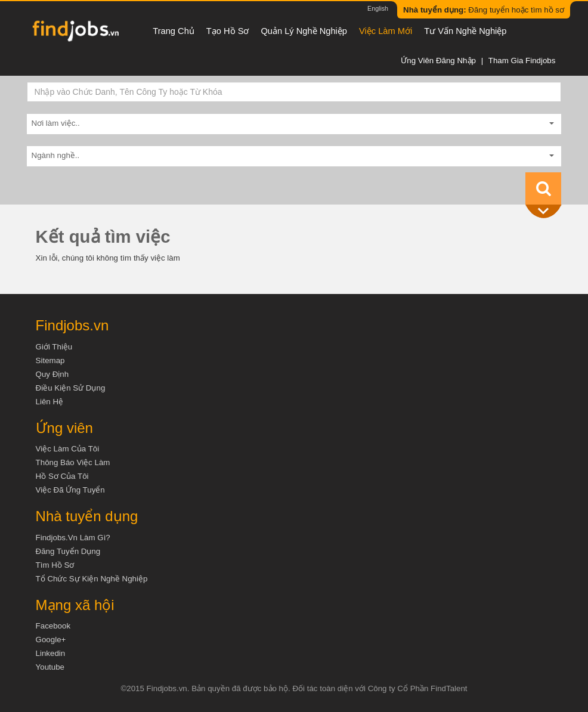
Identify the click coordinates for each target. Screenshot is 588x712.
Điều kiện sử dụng (71, 388)
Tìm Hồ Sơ (55, 565)
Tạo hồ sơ (228, 31)
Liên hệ (50, 402)
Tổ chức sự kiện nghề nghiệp (92, 579)
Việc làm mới (386, 31)
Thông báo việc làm (73, 462)
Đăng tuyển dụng (68, 551)
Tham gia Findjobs (522, 61)
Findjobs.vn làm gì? (73, 538)
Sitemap (50, 360)
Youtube (50, 667)
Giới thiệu (54, 347)
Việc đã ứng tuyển (70, 490)
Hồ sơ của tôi (62, 476)
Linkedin (51, 653)
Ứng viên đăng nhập (438, 61)
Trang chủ (174, 31)
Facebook (53, 626)
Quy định (52, 374)
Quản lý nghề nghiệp (304, 31)
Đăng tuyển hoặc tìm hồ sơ (484, 10)
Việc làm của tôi (68, 449)
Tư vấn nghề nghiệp (465, 31)
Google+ (51, 640)
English (378, 8)
